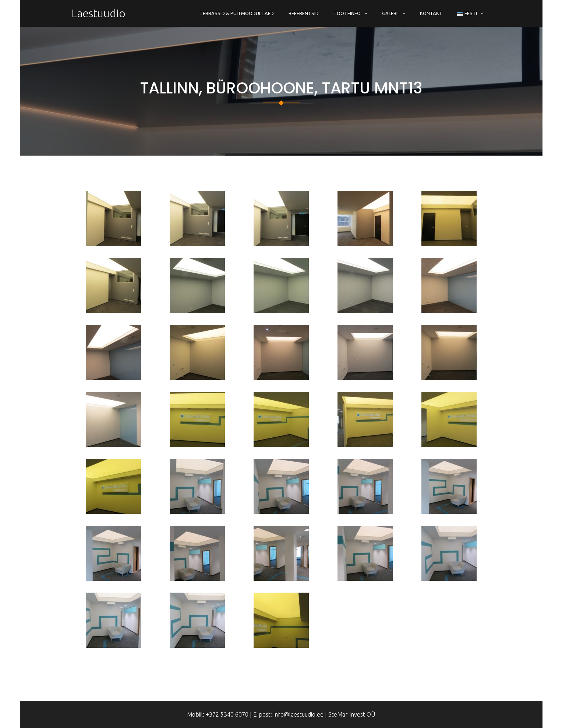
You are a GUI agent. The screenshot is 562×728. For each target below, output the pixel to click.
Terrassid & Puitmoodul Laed (237, 13)
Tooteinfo (347, 13)
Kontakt (431, 13)
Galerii (390, 13)
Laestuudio (98, 13)
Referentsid (304, 13)
